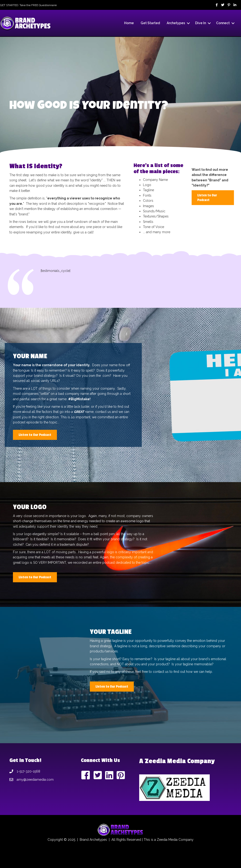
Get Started (150, 23)
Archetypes (176, 23)
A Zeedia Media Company (177, 761)
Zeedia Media (167, 840)
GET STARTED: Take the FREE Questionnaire (28, 5)
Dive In (201, 23)
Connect (223, 23)
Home (129, 23)
